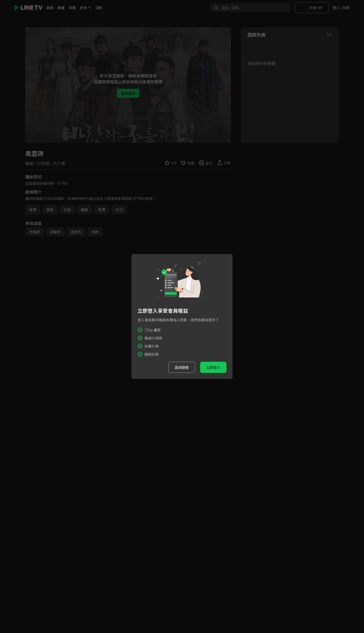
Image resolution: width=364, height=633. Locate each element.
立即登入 (213, 367)
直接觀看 (182, 367)
